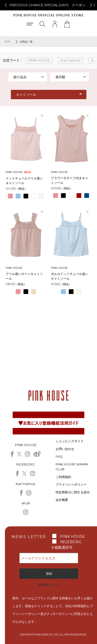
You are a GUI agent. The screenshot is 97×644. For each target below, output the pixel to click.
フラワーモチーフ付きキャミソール (70, 180)
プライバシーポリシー (71, 484)
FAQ (59, 456)
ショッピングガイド (70, 441)
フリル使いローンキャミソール (24, 276)
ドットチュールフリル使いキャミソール (24, 181)
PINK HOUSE (72, 536)
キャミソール (26, 95)
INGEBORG (71, 542)
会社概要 (62, 500)
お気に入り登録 (42, 116)
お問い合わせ (65, 449)
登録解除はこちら (49, 585)
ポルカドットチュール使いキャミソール (70, 276)
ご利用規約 (63, 477)
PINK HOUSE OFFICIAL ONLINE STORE (48, 15)
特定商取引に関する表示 (73, 492)
